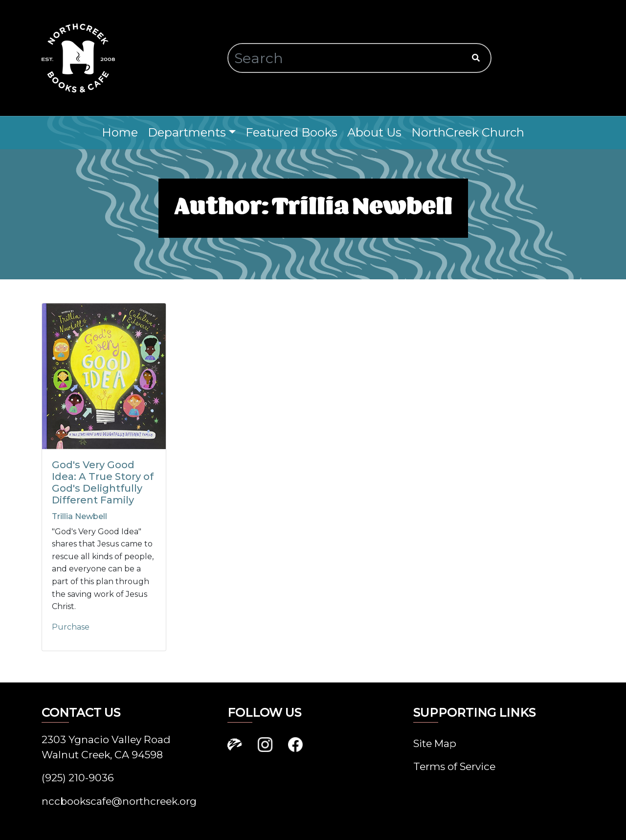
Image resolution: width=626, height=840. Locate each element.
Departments (187, 132)
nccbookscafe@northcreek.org (119, 801)
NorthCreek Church (468, 132)
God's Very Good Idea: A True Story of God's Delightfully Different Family (103, 482)
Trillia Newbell (79, 516)
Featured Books (291, 132)
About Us (374, 132)
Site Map (435, 743)
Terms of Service (454, 766)
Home (120, 132)
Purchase (71, 627)
